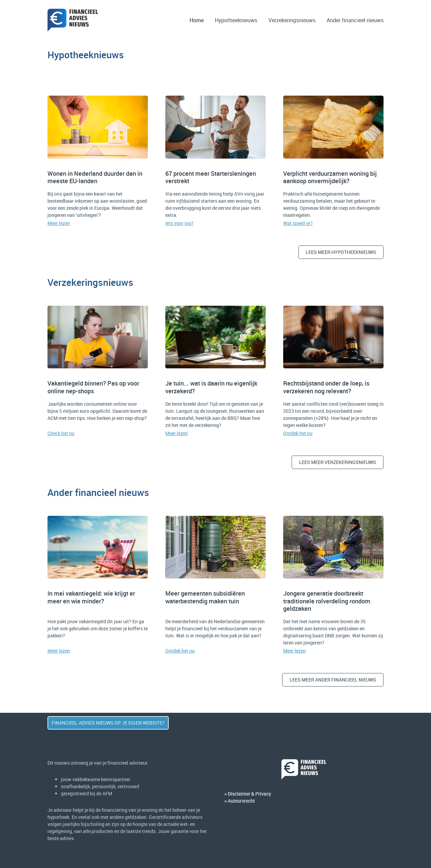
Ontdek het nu (298, 433)
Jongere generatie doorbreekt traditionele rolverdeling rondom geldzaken (327, 601)
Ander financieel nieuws (355, 20)
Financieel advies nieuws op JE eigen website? (108, 723)
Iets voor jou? (179, 223)
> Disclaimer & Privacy (248, 794)
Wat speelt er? (298, 223)
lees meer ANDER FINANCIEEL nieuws (333, 680)
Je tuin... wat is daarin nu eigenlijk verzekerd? (211, 387)
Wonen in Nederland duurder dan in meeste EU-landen (95, 177)
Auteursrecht (241, 801)
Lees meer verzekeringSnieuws (338, 462)
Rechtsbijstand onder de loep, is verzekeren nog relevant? (326, 387)
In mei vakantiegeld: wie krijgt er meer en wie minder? (91, 597)
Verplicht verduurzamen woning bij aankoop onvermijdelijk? (330, 177)
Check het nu (61, 433)
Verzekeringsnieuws (292, 20)
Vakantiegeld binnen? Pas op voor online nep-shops (93, 387)
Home (197, 20)
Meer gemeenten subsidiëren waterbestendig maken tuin (205, 597)
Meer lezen (59, 223)
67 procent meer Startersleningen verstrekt (211, 177)
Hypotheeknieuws (236, 20)
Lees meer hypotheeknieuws (341, 252)
